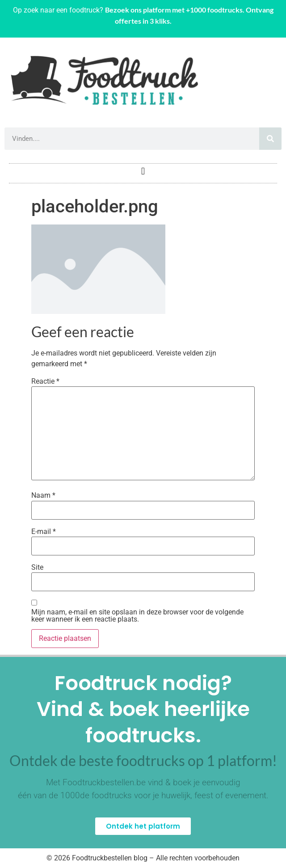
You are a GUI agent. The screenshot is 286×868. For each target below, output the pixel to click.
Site (37, 567)
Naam (43, 495)
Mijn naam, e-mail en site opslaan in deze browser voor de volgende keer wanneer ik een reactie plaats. (137, 616)
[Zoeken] (270, 139)
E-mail (44, 532)
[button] (143, 171)
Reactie (45, 381)
